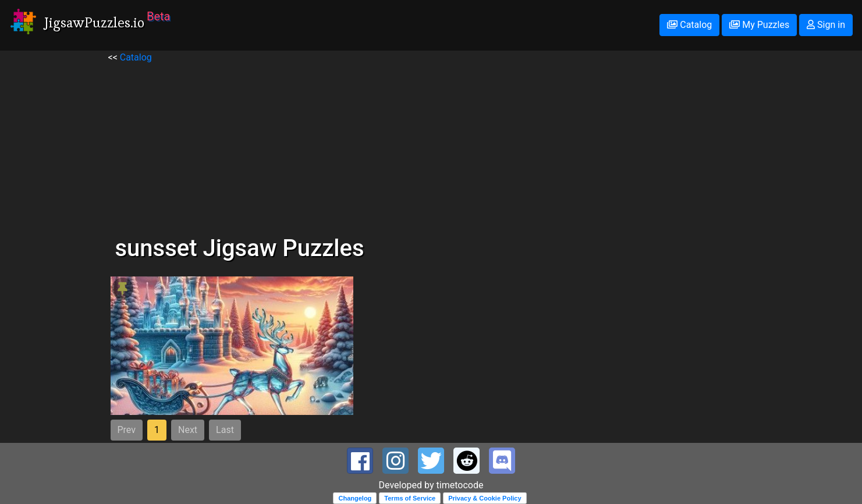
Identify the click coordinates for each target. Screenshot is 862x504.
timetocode (460, 485)
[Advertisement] (431, 146)
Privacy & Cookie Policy (485, 498)
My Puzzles (759, 25)
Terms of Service (410, 498)
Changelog (355, 498)
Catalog (689, 25)
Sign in (826, 25)
